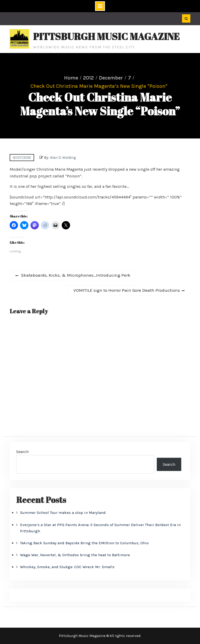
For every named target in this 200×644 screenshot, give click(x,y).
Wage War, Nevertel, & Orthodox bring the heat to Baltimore (75, 555)
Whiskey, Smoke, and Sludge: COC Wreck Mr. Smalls (67, 567)
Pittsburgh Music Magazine (106, 36)
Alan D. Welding (63, 158)
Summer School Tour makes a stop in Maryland (63, 513)
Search (22, 452)
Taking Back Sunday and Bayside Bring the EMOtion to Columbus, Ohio (84, 543)
